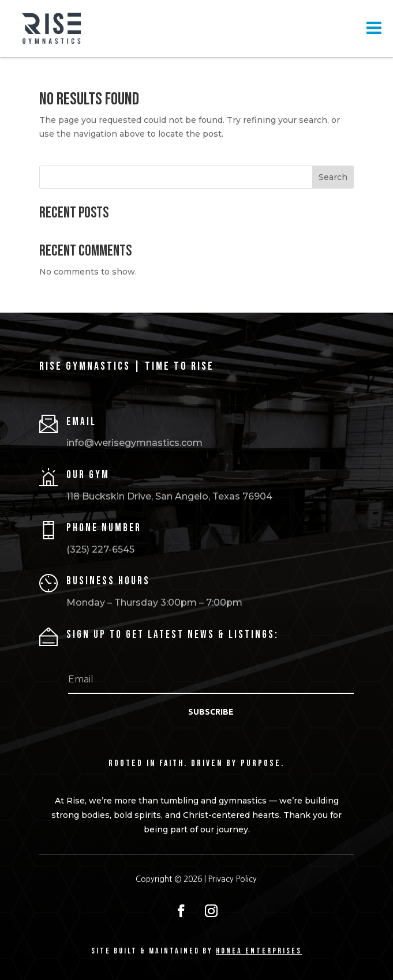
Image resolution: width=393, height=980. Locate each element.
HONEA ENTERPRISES (259, 951)
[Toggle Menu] (374, 28)
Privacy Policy (233, 879)
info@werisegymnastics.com (134, 443)
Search (333, 177)
